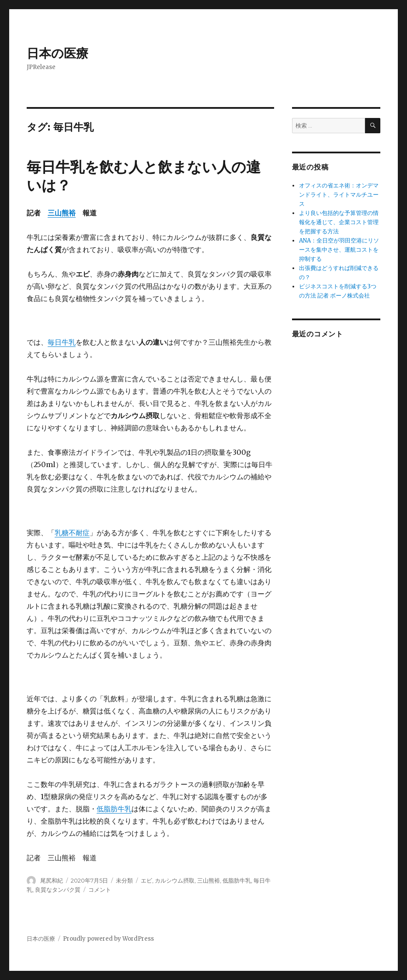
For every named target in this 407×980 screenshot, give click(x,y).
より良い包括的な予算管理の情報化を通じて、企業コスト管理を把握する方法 (339, 222)
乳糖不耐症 (72, 533)
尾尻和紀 (52, 880)
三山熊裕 (62, 213)
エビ (146, 880)
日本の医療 (57, 53)
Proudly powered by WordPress (108, 939)
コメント (100, 890)
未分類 (124, 880)
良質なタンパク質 (58, 890)
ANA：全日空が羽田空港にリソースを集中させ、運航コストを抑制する (339, 250)
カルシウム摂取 (175, 880)
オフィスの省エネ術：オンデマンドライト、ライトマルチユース (339, 195)
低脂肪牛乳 (114, 809)
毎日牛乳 (62, 342)
